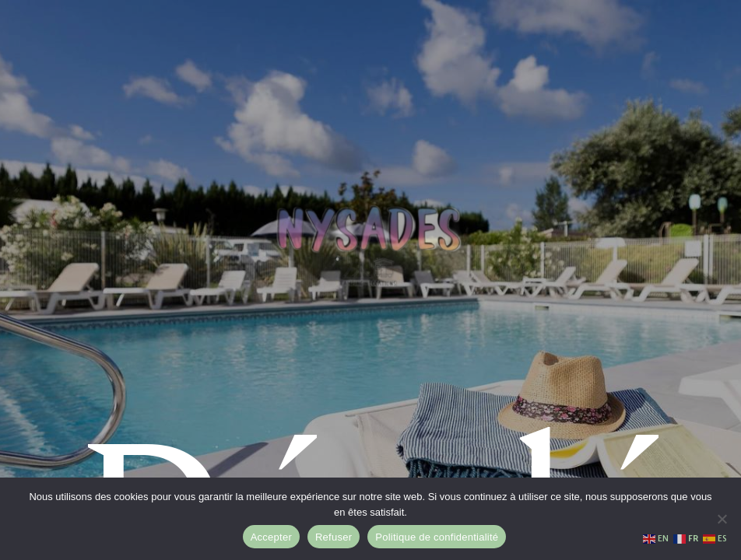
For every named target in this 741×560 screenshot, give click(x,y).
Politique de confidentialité (437, 537)
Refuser (334, 537)
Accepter (271, 537)
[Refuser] (722, 519)
